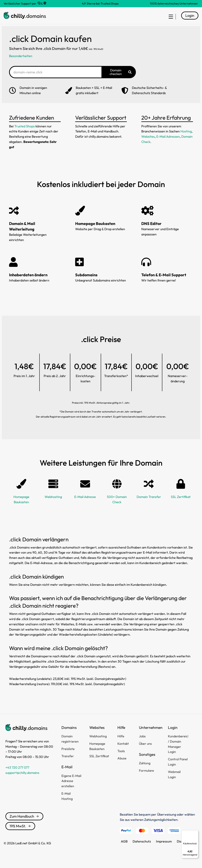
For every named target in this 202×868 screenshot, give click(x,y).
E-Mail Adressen (168, 142)
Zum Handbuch (24, 821)
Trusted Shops (25, 131)
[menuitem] (169, 18)
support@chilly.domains (22, 778)
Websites (148, 142)
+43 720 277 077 (17, 773)
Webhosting (53, 502)
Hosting (186, 137)
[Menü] (196, 832)
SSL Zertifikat (181, 502)
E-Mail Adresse (85, 502)
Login (190, 18)
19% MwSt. (20, 831)
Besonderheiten (21, 61)
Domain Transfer (149, 502)
